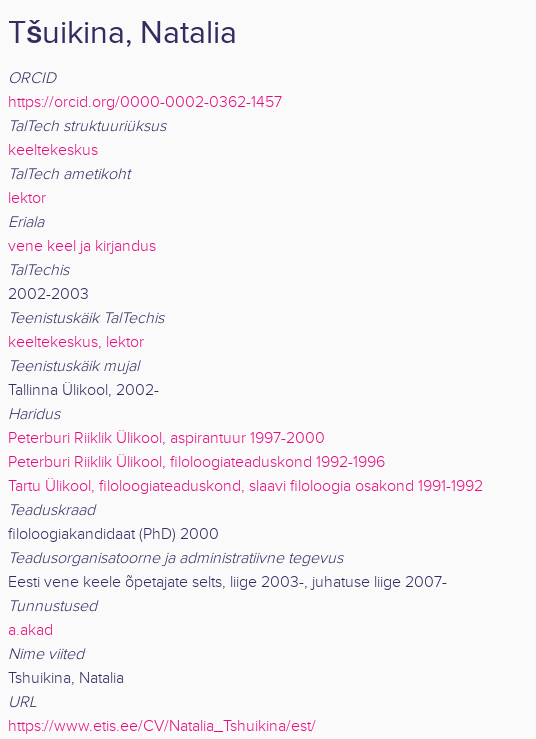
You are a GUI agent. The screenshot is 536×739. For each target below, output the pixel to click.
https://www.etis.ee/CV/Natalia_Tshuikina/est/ (162, 726)
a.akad (30, 630)
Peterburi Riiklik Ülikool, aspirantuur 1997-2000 (166, 438)
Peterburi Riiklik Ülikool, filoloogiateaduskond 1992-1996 (196, 462)
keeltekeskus (53, 150)
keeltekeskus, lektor (76, 342)
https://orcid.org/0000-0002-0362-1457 (145, 102)
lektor (27, 198)
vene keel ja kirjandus (82, 246)
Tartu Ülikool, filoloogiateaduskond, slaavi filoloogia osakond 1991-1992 (245, 486)
